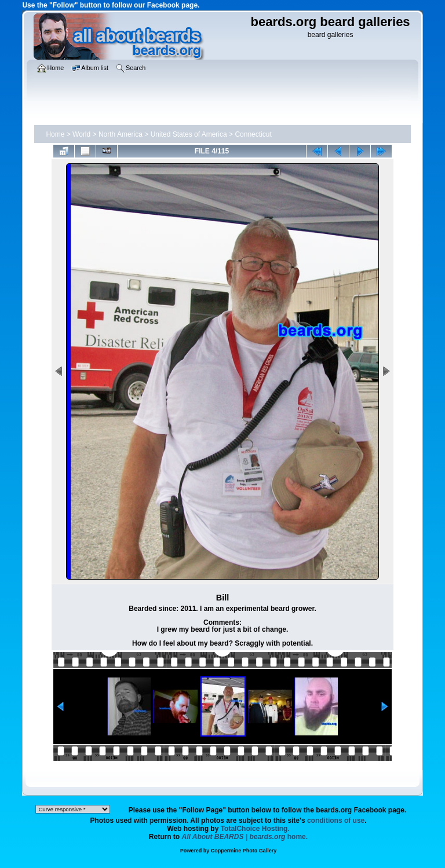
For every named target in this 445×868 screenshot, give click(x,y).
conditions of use (336, 821)
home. (245, 837)
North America (121, 134)
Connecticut (253, 134)
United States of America (189, 134)
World (81, 134)
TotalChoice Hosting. (255, 829)
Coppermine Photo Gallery (244, 851)
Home (55, 134)
